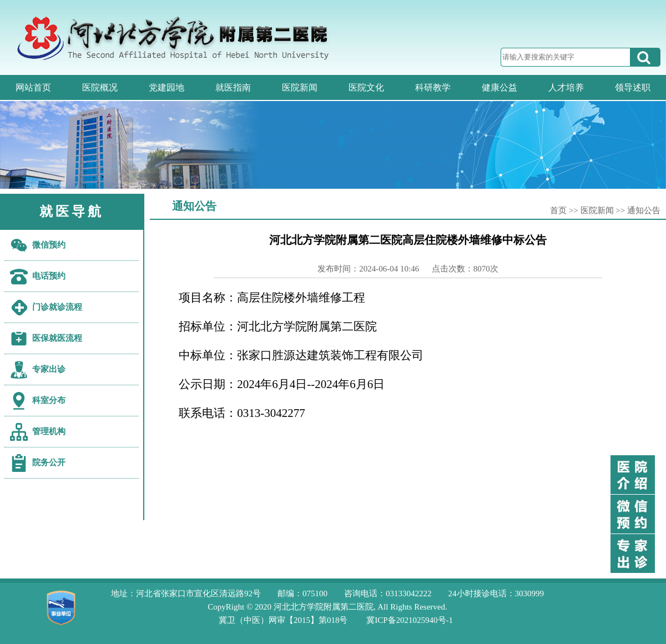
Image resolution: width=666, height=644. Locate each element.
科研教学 (433, 87)
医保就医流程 (57, 338)
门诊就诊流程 (57, 307)
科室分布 (49, 400)
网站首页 (33, 87)
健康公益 (500, 87)
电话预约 (49, 276)
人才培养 (566, 87)
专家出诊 (49, 369)
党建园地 (167, 87)
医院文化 (366, 87)
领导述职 (633, 87)
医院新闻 (300, 87)
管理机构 (49, 431)
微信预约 (49, 245)
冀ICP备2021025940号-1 (410, 620)
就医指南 (233, 87)
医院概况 (100, 87)
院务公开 (49, 462)
